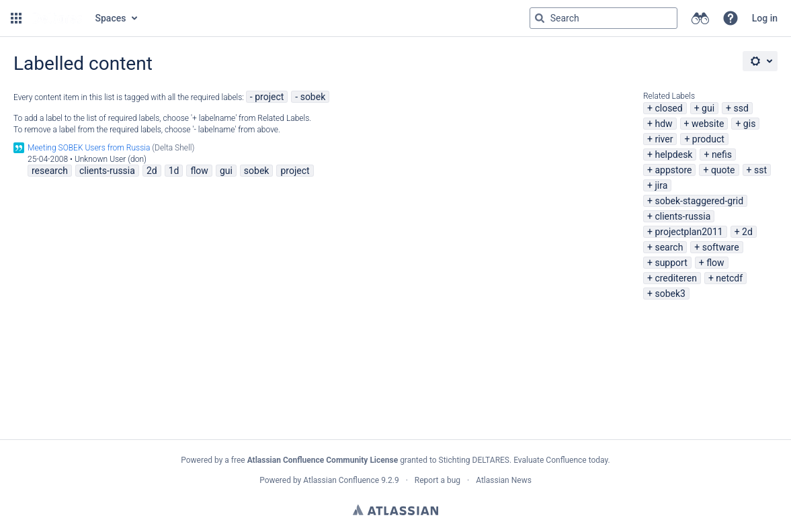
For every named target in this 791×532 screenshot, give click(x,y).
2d (747, 232)
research (50, 171)
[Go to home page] (57, 18)
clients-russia (682, 216)
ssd (741, 108)
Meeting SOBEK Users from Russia (89, 148)
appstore (673, 170)
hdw (663, 124)
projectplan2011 (689, 232)
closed (668, 108)
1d (174, 171)
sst (760, 170)
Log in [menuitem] (765, 18)
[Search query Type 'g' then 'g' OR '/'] (603, 18)
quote (723, 170)
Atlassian (395, 510)
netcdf (729, 278)
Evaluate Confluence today (560, 460)
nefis (722, 154)
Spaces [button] (111, 18)
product (708, 139)
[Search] (540, 18)
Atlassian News (504, 480)
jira (661, 185)
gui (708, 108)
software (721, 247)
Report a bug (438, 480)
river (664, 139)
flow (715, 263)
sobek (313, 97)
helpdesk (673, 154)
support (671, 263)
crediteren (675, 278)
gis (750, 124)
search (669, 247)
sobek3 (670, 294)
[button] (16, 18)
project (269, 97)
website (708, 124)
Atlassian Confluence (341, 480)
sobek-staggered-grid (699, 201)
